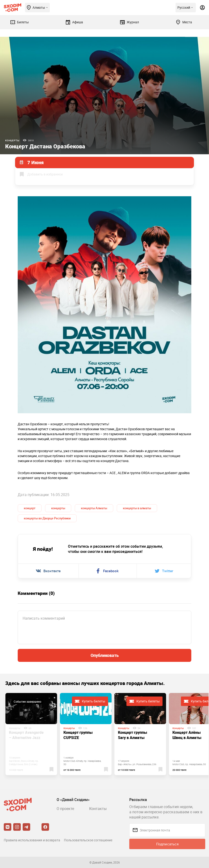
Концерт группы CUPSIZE (78, 735)
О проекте (65, 809)
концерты (58, 508)
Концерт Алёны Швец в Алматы (187, 735)
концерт (30, 508)
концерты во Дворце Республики (47, 518)
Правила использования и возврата (32, 840)
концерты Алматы (94, 508)
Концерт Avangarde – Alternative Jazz (26, 735)
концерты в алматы (137, 508)
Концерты (12, 140)
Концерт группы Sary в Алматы (133, 735)
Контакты (98, 809)
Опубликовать (105, 655)
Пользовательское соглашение (88, 840)
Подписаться (167, 844)
